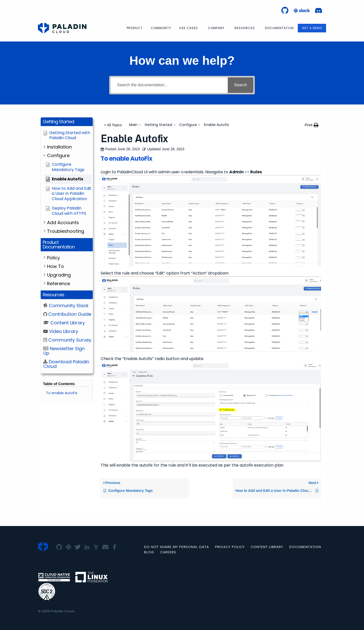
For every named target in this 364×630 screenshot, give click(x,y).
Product (135, 28)
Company (216, 28)
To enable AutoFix (62, 393)
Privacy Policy (230, 547)
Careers (168, 552)
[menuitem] (135, 28)
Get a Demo (312, 28)
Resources (245, 28)
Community (161, 28)
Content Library (267, 547)
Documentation (279, 28)
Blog (149, 552)
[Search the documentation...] (169, 85)
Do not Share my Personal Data (177, 547)
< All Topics (113, 125)
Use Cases (189, 28)
